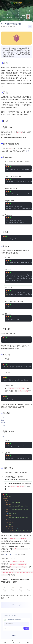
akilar (3, 422)
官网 (27, 151)
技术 (30, 26)
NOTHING (14, 614)
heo (3, 419)
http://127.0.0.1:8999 (10, 553)
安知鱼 (3, 425)
